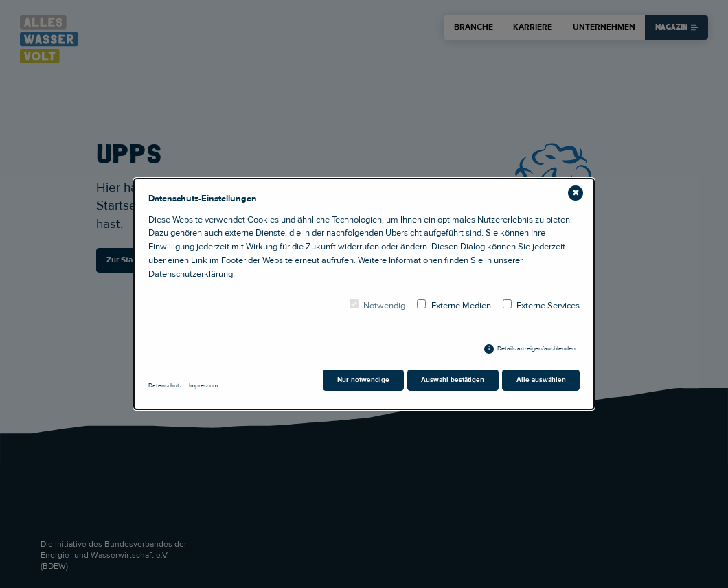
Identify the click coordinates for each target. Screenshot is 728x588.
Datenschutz (165, 386)
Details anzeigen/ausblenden (536, 349)
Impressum (203, 386)
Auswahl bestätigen (453, 380)
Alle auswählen (541, 380)
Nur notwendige (363, 380)
